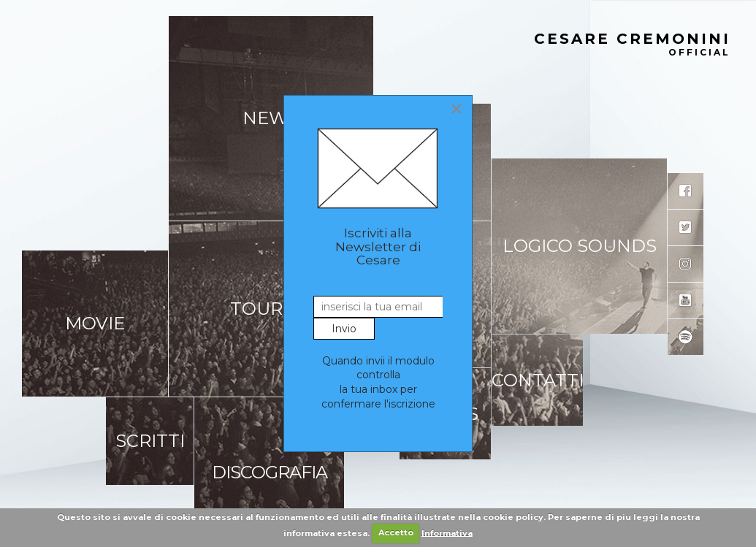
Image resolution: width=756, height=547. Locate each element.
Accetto (396, 532)
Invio (344, 329)
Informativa (447, 532)
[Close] (457, 109)
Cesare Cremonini (632, 45)
